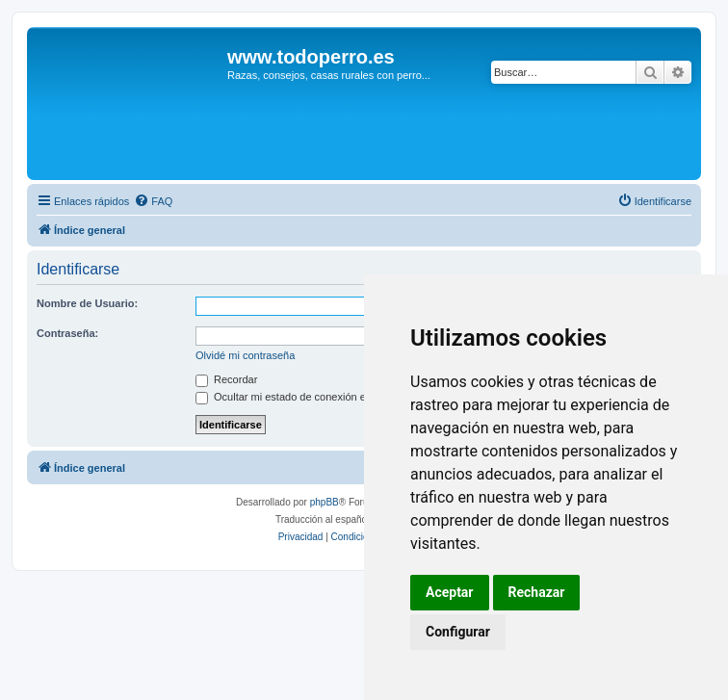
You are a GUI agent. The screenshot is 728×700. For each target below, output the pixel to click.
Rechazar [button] (537, 592)
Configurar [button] (458, 632)
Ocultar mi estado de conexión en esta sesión (312, 397)
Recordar (226, 379)
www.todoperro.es (311, 57)
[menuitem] (153, 201)
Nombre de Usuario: (87, 303)
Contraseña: (67, 333)
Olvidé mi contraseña (245, 355)
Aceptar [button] (450, 592)
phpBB (325, 502)
